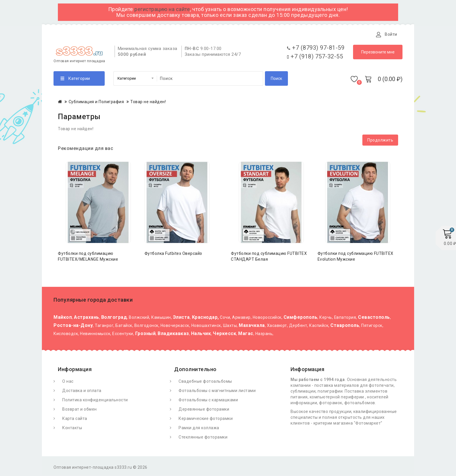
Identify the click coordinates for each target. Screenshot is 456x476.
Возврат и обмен (80, 411)
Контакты (191, 34)
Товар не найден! (148, 103)
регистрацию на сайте (162, 9)
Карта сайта (75, 420)
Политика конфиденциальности (95, 401)
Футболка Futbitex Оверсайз (173, 255)
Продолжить (380, 142)
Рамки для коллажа (199, 429)
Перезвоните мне (378, 53)
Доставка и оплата (126, 34)
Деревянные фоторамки (204, 411)
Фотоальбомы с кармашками (208, 401)
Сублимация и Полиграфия (96, 103)
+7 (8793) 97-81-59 (316, 49)
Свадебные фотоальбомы (205, 383)
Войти (391, 34)
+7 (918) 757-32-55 (315, 58)
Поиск (276, 80)
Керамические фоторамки (206, 420)
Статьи (163, 34)
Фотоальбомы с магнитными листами (217, 392)
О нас (68, 383)
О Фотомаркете (79, 34)
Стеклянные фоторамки (203, 439)
